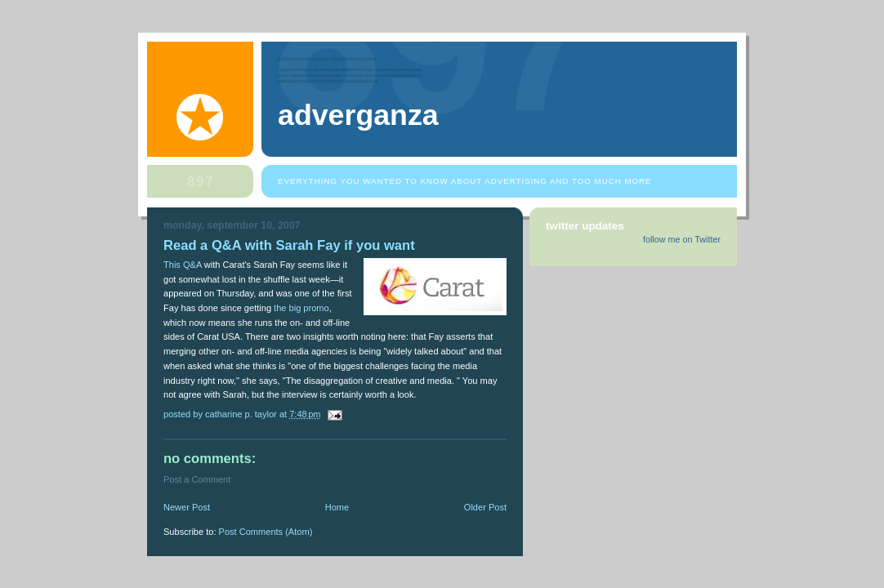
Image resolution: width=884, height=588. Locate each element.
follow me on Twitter (682, 239)
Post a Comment (197, 479)
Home (337, 507)
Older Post (485, 507)
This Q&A (183, 265)
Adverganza (358, 115)
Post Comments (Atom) (266, 532)
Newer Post (187, 507)
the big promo (301, 308)
